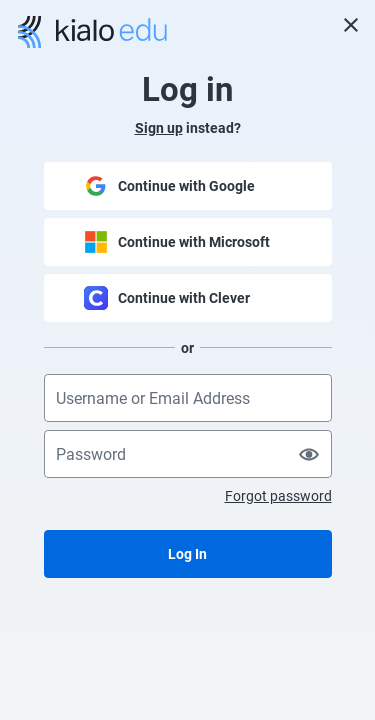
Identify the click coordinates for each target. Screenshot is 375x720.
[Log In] (188, 554)
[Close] (351, 25)
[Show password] (309, 454)
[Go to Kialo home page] (92, 32)
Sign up (159, 128)
